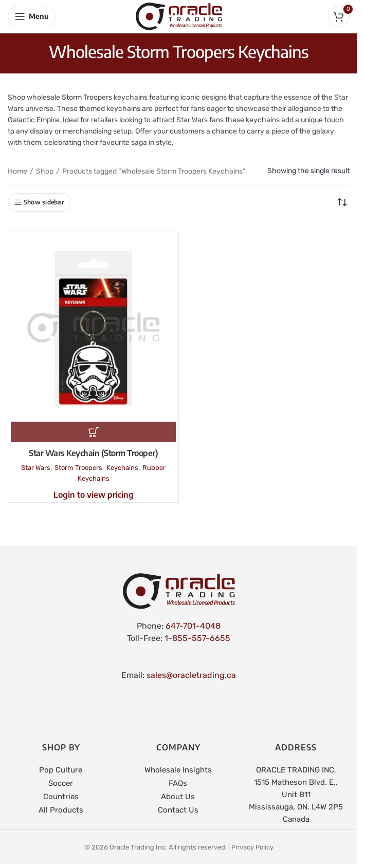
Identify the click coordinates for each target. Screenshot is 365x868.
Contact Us (178, 810)
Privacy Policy (252, 847)
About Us (178, 797)
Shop (45, 171)
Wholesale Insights (178, 770)
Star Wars (36, 468)
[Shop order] (342, 202)
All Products (61, 810)
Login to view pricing (94, 495)
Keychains (122, 468)
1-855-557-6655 (197, 638)
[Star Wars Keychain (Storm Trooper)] (93, 328)
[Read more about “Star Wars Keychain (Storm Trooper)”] (93, 432)
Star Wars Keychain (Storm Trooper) (93, 453)
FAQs (178, 783)
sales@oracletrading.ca (191, 675)
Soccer (61, 783)
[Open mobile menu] (32, 16)
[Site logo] (179, 16)
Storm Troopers (78, 468)
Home (17, 171)
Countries (61, 797)
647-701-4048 (193, 626)
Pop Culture (61, 770)
